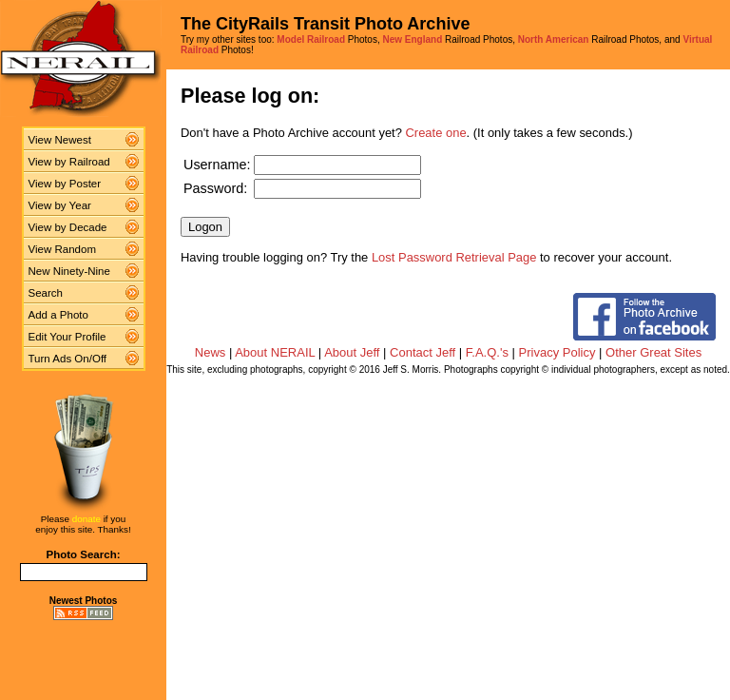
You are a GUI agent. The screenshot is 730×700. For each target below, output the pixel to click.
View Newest (60, 140)
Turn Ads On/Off (68, 359)
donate (86, 519)
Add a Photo (58, 315)
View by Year (60, 205)
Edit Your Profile (67, 337)
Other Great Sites (653, 352)
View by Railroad (69, 162)
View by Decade (68, 227)
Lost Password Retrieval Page (454, 257)
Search (46, 293)
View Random (62, 249)
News (211, 352)
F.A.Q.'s (487, 352)
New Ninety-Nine (69, 271)
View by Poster (65, 184)
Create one (436, 133)
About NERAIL (275, 352)
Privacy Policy (557, 352)
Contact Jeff (423, 352)
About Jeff (352, 352)
